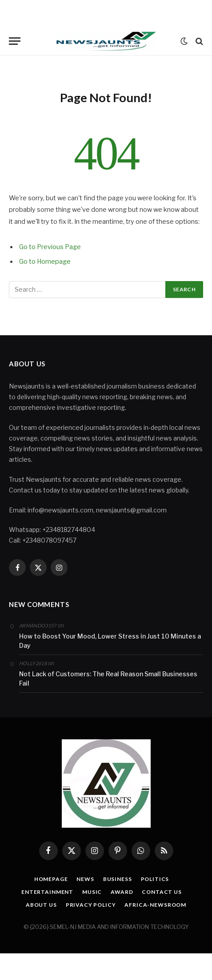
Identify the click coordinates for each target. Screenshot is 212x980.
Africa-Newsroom (155, 905)
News (85, 879)
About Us (41, 905)
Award (122, 892)
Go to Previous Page (50, 247)
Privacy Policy (91, 905)
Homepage (51, 879)
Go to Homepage (45, 262)
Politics (155, 879)
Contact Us (162, 892)
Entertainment (47, 892)
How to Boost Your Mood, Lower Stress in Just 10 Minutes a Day (110, 641)
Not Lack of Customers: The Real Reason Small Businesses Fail (108, 678)
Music (92, 892)
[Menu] (15, 41)
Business (118, 879)
